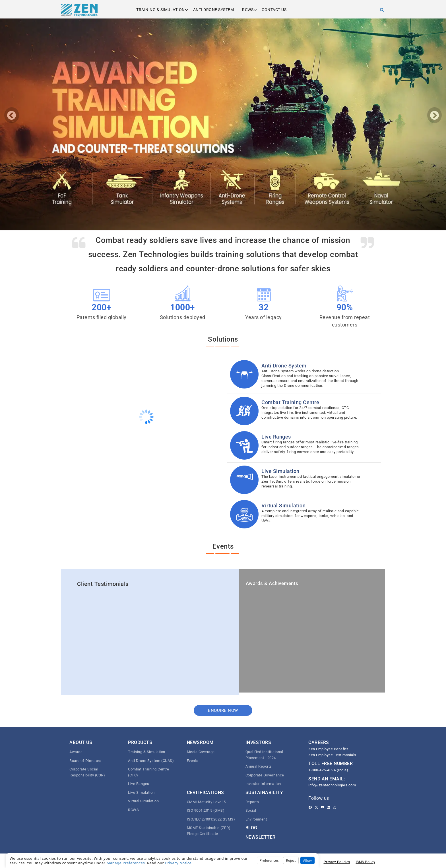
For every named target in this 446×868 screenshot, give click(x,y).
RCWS (248, 10)
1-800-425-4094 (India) (328, 770)
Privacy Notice (178, 863)
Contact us (274, 10)
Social (251, 810)
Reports (252, 802)
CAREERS (319, 742)
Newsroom (200, 742)
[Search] (382, 10)
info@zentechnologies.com (332, 785)
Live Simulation (141, 792)
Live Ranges (139, 784)
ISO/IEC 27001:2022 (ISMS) (211, 819)
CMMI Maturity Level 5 (206, 802)
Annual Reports (259, 766)
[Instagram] (334, 807)
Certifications (206, 792)
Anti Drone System (214, 10)
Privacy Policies (337, 862)
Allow (307, 860)
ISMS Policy (366, 862)
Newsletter (261, 837)
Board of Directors (85, 761)
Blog (251, 828)
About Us (81, 742)
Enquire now (223, 710)
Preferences (269, 860)
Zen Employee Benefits (329, 749)
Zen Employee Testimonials (332, 755)
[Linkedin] (328, 807)
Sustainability (264, 792)
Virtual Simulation (143, 801)
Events (193, 761)
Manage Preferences (126, 863)
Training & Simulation (161, 10)
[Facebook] (310, 807)
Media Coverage (201, 752)
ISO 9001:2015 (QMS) (206, 810)
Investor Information (263, 784)
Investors (258, 742)
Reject (291, 860)
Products (140, 742)
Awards (76, 752)
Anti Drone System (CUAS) (151, 761)
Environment (256, 819)
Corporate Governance (265, 775)
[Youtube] (322, 807)
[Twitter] (316, 807)
